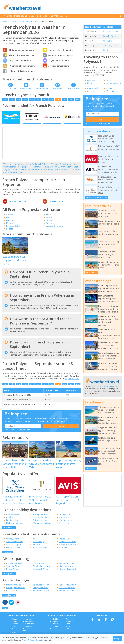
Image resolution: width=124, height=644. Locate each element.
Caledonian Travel (68, 548)
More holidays (9, 531)
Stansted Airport (14, 569)
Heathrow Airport (41, 594)
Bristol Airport (13, 572)
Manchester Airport (15, 566)
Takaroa (50, 226)
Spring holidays (40, 518)
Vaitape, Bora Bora (17, 204)
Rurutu (49, 220)
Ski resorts (64, 526)
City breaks (11, 520)
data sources (19, 175)
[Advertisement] (83, 7)
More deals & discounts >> (96, 197)
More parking (9, 577)
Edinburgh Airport (41, 572)
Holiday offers (13, 542)
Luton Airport (39, 566)
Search (63, 16)
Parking (56, 629)
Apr (25, 99)
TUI (34, 542)
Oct (64, 99)
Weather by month (26, 88)
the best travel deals (106, 386)
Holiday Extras (66, 542)
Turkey (69, 629)
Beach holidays (13, 518)
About (15, 622)
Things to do (112, 91)
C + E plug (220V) (111, 45)
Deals (32, 16)
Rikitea (49, 218)
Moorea (10, 226)
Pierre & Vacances (68, 545)
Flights (90, 83)
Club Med (64, 551)
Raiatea (10, 232)
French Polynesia (26, 21)
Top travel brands (15, 545)
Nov (71, 99)
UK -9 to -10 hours (111, 31)
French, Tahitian (111, 36)
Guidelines (30, 627)
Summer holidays (41, 520)
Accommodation (114, 83)
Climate (55, 632)
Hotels (109, 80)
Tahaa (49, 223)
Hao (8, 220)
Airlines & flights (14, 548)
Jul (45, 99)
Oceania (13, 21)
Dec (78, 99)
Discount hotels (13, 551)
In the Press (26, 633)
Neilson (36, 548)
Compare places (67, 523)
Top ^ (5, 611)
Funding (29, 629)
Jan (5, 99)
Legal (14, 629)
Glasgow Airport (67, 569)
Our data (29, 622)
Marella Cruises (40, 551)
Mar (19, 99)
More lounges (9, 598)
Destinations (21, 16)
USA (68, 632)
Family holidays (13, 523)
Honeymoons (65, 518)
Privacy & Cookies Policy (31, 640)
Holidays (91, 80)
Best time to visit (10, 88)
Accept (117, 639)
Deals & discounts (73, 88)
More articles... (91, 272)
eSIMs (109, 88)
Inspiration (42, 16)
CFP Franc (108, 41)
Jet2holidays (38, 545)
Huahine (10, 223)
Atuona (10, 218)
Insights (54, 16)
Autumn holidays (41, 523)
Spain (68, 627)
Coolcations (65, 520)
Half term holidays (15, 526)
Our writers (30, 625)
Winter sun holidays (42, 526)
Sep (58, 99)
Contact (15, 625)
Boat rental (92, 88)
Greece (69, 625)
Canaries (69, 622)
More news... (91, 469)
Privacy (15, 627)
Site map (16, 632)
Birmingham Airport (42, 569)
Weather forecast (42, 88)
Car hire (91, 91)
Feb (12, 99)
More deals (8, 555)
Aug (51, 99)
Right (106, 50)
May (32, 99)
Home (5, 21)
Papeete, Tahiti (56, 204)
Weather (8, 16)
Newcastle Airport (68, 572)
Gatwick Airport (67, 566)
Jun (38, 99)
